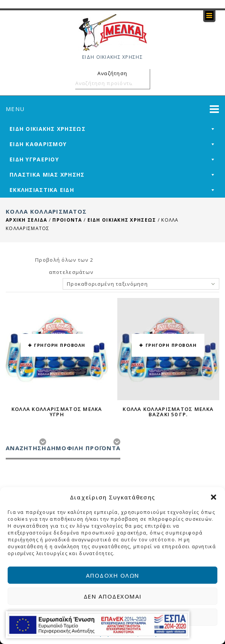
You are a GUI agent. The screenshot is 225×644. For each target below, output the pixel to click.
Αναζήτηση (143, 83)
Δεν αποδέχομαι (113, 596)
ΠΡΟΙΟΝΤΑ (67, 220)
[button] (214, 497)
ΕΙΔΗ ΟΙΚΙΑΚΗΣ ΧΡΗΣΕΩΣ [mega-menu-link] (48, 129)
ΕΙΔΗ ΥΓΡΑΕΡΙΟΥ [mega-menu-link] (34, 159)
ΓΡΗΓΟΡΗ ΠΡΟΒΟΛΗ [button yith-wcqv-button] (60, 345)
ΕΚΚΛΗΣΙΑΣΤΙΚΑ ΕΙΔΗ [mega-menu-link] (42, 190)
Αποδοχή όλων (113, 575)
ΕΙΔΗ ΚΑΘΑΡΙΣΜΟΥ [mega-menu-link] (38, 144)
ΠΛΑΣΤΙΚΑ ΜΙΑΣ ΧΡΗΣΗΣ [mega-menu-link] (47, 175)
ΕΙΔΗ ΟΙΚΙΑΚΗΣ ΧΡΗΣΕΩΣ (122, 220)
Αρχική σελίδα (27, 220)
